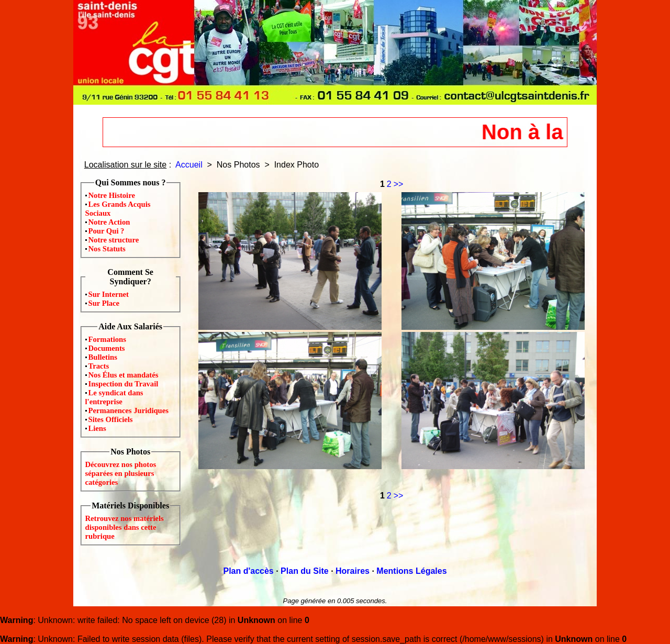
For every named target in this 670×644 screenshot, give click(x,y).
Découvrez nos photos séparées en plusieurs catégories (121, 473)
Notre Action (109, 222)
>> (399, 184)
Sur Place (104, 303)
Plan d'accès (248, 571)
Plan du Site (305, 571)
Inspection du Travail (124, 384)
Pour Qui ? (107, 231)
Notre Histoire (112, 195)
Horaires (353, 571)
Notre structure (114, 240)
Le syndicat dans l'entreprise (114, 397)
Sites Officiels (111, 419)
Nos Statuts (107, 249)
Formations (107, 339)
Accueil (189, 165)
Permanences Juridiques (129, 410)
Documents (107, 348)
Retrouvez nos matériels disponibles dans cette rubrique (125, 527)
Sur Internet (109, 294)
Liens (97, 428)
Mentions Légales (411, 571)
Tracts (99, 366)
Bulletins (103, 357)
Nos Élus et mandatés (124, 375)
